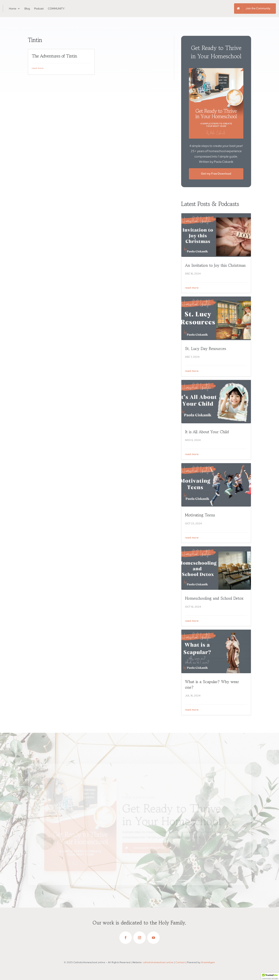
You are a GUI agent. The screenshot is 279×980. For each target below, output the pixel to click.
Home (13, 9)
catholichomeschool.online (158, 962)
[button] (270, 976)
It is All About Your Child (207, 433)
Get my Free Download (216, 175)
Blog (27, 9)
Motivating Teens (200, 516)
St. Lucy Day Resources (206, 350)
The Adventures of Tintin (54, 57)
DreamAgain (208, 962)
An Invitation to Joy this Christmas (215, 267)
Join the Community (258, 8)
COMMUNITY (56, 9)
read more (38, 69)
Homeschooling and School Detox (214, 600)
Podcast (39, 9)
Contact (180, 962)
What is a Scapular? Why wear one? (212, 686)
